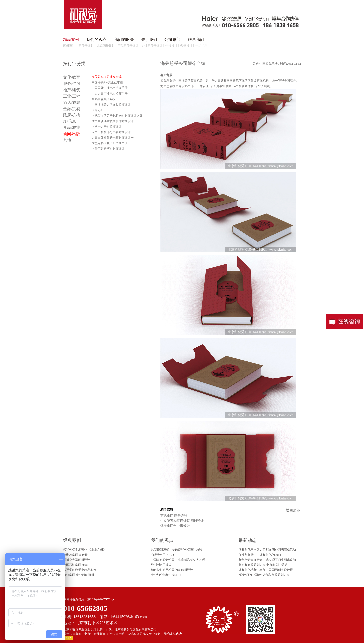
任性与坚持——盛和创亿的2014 (260, 555)
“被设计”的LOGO (162, 555)
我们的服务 (124, 39)
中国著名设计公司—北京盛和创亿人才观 (178, 560)
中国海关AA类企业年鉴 (107, 82)
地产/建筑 (72, 90)
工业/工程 (72, 96)
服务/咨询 (72, 84)
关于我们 (149, 39)
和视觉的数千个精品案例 (80, 570)
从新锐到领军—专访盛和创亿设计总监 (176, 550)
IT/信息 (70, 121)
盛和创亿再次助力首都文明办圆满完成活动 (267, 550)
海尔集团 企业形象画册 (79, 575)
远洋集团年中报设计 (175, 526)
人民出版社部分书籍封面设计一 (113, 138)
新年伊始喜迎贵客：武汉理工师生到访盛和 (267, 560)
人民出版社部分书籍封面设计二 (113, 132)
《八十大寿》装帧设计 (107, 127)
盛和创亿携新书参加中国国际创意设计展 (266, 570)
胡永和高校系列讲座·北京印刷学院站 (263, 565)
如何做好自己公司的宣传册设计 (172, 570)
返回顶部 (293, 510)
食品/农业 (72, 127)
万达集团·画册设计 (174, 516)
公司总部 (172, 39)
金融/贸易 (72, 109)
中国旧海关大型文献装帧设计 (111, 105)
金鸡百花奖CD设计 (104, 99)
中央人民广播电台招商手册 (110, 94)
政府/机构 (72, 115)
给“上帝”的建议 (161, 565)
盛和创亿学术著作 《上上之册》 (85, 550)
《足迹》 (98, 110)
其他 (67, 140)
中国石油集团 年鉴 (76, 565)
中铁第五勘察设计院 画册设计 (182, 521)
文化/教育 (72, 77)
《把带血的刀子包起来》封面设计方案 (117, 116)
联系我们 (196, 39)
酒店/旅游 (72, 102)
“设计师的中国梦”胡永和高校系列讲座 (264, 575)
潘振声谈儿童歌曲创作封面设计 (113, 121)
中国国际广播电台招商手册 (110, 88)
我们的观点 (97, 39)
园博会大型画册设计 (77, 560)
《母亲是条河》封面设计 (108, 149)
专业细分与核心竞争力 (166, 575)
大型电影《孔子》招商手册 (110, 143)
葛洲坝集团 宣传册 (76, 555)
